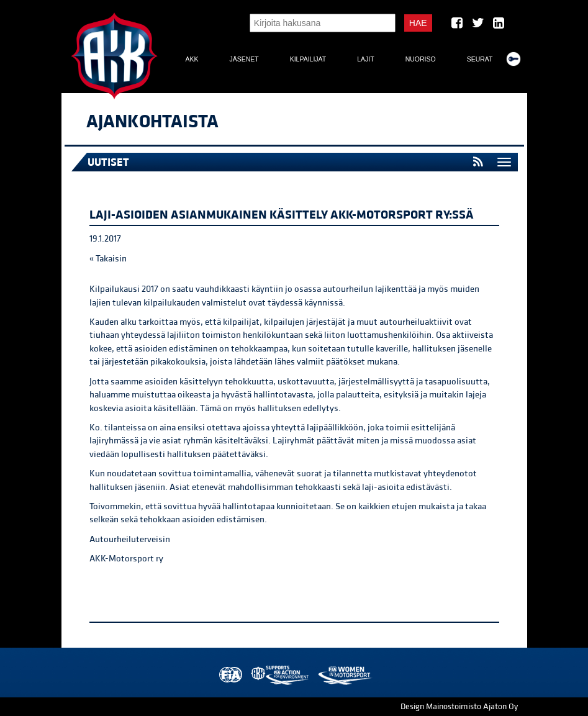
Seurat (480, 59)
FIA (229, 675)
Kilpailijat (308, 59)
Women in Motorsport (344, 675)
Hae (418, 23)
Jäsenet (244, 59)
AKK (192, 59)
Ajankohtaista (152, 122)
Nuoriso (421, 59)
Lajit (365, 59)
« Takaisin (108, 259)
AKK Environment (281, 675)
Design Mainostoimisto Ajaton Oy (459, 707)
